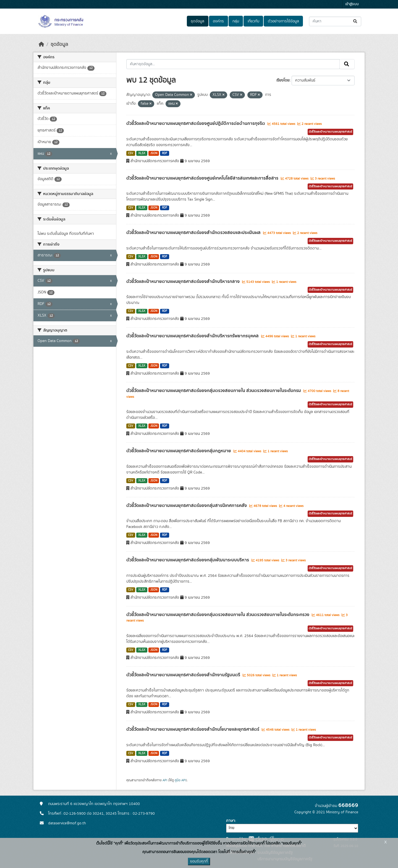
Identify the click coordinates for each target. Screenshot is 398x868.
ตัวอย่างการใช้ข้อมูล (283, 21)
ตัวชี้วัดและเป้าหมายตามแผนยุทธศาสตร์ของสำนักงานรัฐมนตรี (184, 675)
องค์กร (218, 21)
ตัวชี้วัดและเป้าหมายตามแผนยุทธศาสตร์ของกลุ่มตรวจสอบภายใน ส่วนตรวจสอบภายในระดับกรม (214, 391)
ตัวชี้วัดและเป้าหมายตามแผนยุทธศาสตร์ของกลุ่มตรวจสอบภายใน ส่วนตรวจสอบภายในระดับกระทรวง (218, 615)
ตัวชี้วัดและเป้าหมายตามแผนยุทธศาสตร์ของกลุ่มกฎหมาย (179, 451)
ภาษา (231, 821)
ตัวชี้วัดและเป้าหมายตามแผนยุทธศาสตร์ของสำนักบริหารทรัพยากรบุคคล (193, 336)
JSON (154, 153)
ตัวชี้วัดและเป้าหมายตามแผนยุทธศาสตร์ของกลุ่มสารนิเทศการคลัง (187, 506)
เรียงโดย (283, 80)
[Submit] (356, 21)
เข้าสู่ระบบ (352, 4)
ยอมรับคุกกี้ (199, 861)
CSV (131, 153)
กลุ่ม (236, 21)
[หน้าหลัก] (41, 44)
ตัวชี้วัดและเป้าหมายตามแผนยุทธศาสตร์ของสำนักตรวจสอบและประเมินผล (194, 233)
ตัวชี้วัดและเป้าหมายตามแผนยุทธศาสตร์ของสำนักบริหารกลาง (184, 282)
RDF (165, 153)
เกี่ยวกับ (253, 21)
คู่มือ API (180, 780)
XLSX (142, 153)
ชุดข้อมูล (197, 21)
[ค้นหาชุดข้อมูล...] (335, 21)
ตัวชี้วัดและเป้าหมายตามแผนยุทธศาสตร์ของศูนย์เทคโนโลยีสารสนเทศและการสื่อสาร (203, 178)
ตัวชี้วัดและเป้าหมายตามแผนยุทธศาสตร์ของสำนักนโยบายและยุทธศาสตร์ (193, 729)
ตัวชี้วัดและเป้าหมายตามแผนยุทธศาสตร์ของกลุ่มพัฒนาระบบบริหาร (188, 560)
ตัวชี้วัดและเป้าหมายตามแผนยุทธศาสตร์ (330, 132)
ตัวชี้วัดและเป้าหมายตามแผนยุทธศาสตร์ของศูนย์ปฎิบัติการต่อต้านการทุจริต (196, 123)
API (165, 780)
